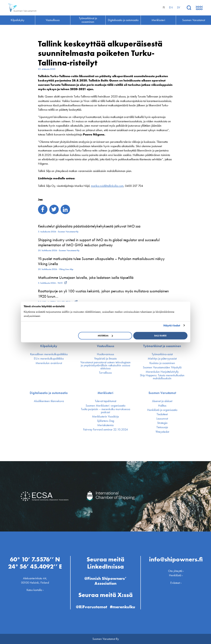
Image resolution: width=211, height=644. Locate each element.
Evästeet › (176, 583)
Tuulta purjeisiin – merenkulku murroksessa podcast (105, 411)
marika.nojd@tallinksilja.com (107, 186)
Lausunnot (162, 419)
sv (179, 7)
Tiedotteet (162, 414)
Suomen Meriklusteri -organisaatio (105, 406)
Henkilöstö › (176, 575)
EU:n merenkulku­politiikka (49, 359)
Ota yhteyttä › (176, 571)
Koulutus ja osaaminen (162, 363)
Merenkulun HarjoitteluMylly (162, 372)
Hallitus (162, 406)
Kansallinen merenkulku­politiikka (49, 354)
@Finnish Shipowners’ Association (105, 581)
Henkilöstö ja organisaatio (162, 410)
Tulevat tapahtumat (105, 401)
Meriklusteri (105, 393)
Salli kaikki (160, 336)
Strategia (162, 423)
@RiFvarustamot (91, 607)
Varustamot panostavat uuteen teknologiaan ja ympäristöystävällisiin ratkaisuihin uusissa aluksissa (105, 365)
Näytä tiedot (172, 325)
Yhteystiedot (162, 432)
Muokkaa (105, 336)
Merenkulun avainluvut (49, 363)
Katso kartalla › (35, 590)
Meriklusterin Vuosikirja (105, 417)
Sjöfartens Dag (105, 421)
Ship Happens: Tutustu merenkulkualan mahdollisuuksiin (162, 377)
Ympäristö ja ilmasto (105, 359)
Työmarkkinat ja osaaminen (162, 346)
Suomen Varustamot (162, 393)
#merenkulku (123, 607)
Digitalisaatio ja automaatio (49, 393)
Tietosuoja (162, 427)
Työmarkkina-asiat (162, 354)
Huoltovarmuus (105, 354)
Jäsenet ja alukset (162, 401)
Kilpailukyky (49, 346)
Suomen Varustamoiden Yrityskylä (162, 367)
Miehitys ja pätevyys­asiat (162, 359)
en (171, 7)
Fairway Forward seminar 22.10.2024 (105, 430)
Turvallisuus (105, 373)
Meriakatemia (105, 425)
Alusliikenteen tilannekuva (49, 401)
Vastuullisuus (105, 346)
